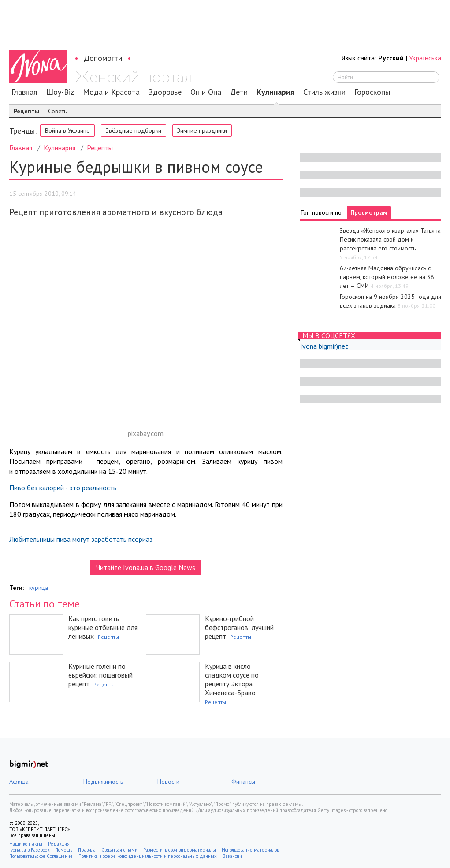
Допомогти (103, 58)
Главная (24, 92)
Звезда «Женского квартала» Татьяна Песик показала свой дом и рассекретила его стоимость (390, 239)
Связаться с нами (119, 850)
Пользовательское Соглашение (41, 856)
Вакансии (232, 856)
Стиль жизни (324, 92)
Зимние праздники (202, 130)
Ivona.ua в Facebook (29, 850)
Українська (425, 58)
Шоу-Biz (60, 92)
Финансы (243, 782)
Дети (239, 92)
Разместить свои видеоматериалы (180, 850)
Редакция (59, 844)
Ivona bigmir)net (324, 346)
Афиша (19, 782)
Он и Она (206, 92)
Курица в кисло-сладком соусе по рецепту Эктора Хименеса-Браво (232, 679)
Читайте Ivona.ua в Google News (146, 567)
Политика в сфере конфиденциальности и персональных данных (148, 856)
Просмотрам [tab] (369, 212)
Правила (87, 850)
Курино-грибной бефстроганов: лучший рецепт (239, 627)
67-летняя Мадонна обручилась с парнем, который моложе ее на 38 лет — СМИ (387, 277)
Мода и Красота (111, 92)
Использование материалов (250, 850)
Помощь (64, 850)
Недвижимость (103, 782)
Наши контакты (26, 844)
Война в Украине (67, 130)
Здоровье (165, 92)
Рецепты (26, 111)
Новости (168, 782)
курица (39, 588)
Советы (58, 111)
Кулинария (275, 92)
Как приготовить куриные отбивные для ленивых (103, 627)
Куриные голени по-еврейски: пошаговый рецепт (100, 675)
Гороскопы (372, 92)
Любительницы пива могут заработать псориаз (81, 539)
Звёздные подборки (134, 130)
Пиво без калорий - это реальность (63, 488)
